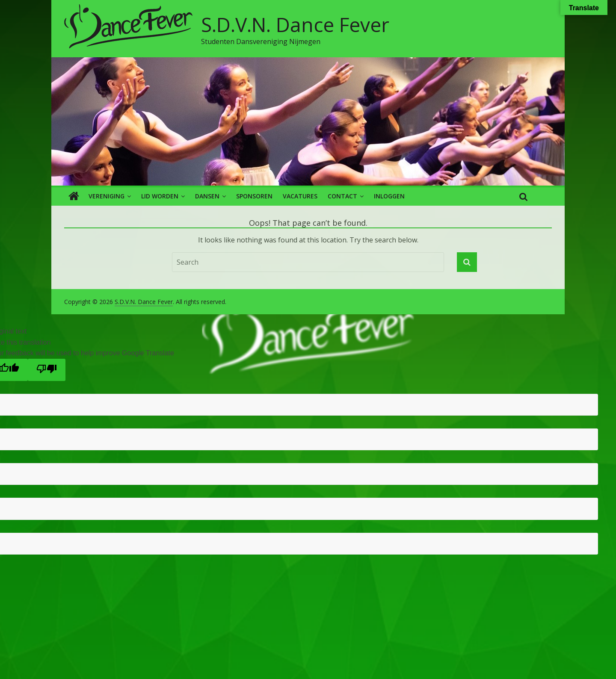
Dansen (207, 196)
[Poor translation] (47, 370)
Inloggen (389, 196)
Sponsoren (254, 196)
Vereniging (107, 196)
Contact (342, 196)
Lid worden (160, 196)
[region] (308, 121)
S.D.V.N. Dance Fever (295, 24)
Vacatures (300, 196)
